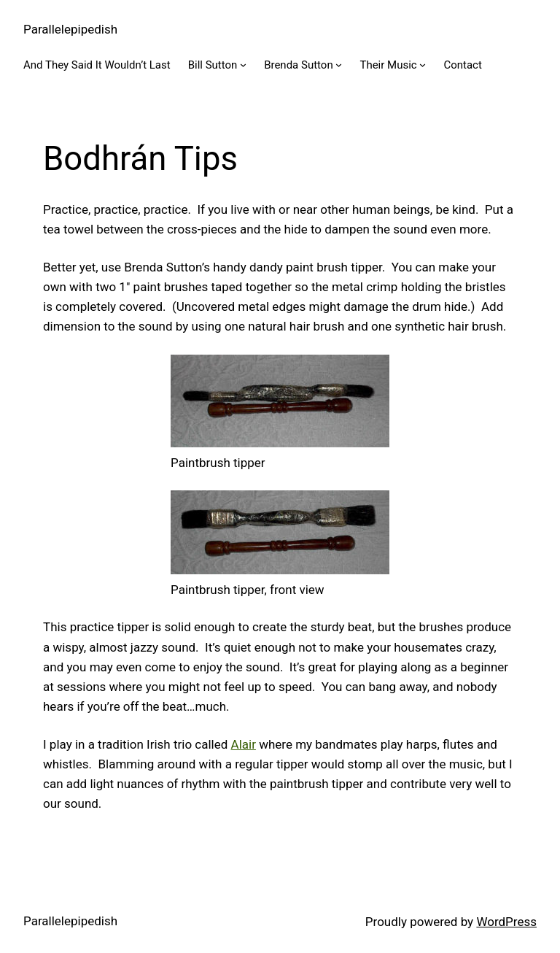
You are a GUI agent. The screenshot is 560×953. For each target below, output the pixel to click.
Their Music (388, 65)
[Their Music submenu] (423, 65)
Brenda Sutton (299, 65)
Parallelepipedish (70, 29)
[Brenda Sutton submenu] (339, 65)
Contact (462, 65)
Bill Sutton (213, 65)
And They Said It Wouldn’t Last (97, 65)
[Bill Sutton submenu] (243, 65)
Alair (244, 744)
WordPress (506, 922)
